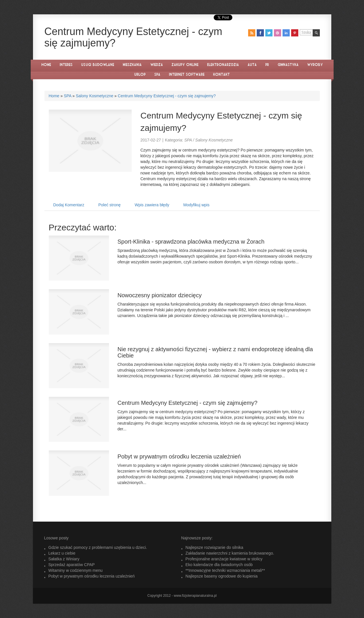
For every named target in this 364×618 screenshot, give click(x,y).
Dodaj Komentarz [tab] (69, 205)
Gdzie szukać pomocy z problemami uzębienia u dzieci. (98, 547)
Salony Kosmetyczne (95, 96)
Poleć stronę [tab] (110, 205)
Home (54, 96)
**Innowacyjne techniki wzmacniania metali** (225, 570)
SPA (67, 96)
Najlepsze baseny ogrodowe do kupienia (222, 576)
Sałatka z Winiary (64, 559)
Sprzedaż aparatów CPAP (72, 565)
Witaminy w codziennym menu (76, 570)
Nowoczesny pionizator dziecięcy (160, 295)
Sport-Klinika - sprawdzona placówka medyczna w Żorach (191, 242)
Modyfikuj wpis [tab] (196, 205)
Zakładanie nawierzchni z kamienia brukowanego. (230, 553)
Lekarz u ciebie (62, 553)
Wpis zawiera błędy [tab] (152, 205)
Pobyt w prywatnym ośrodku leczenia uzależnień (179, 456)
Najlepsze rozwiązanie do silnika (215, 547)
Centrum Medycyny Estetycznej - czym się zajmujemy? (167, 96)
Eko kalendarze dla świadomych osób (219, 565)
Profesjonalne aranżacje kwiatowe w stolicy (224, 559)
